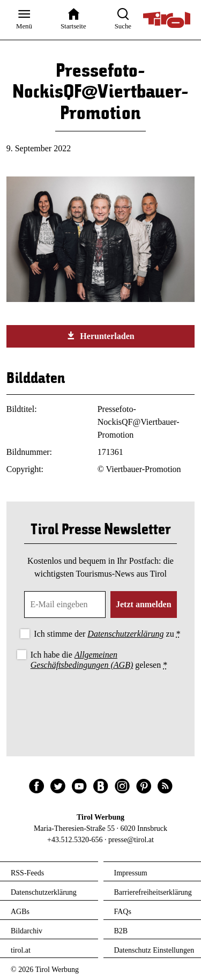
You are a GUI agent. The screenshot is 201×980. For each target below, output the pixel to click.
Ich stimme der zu (107, 634)
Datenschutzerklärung (125, 634)
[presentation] (101, 702)
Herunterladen (100, 336)
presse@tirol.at (131, 840)
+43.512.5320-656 (75, 840)
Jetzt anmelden (144, 604)
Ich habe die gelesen (99, 660)
